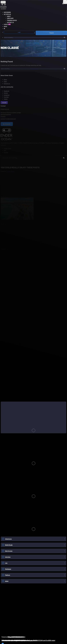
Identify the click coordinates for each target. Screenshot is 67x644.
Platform (8, 575)
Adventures (8, 539)
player (7, 581)
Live (6, 563)
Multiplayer (8, 569)
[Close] (63, 4)
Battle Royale (9, 545)
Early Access (9, 551)
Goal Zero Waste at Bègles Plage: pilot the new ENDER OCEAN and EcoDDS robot (28, 640)
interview (8, 557)
